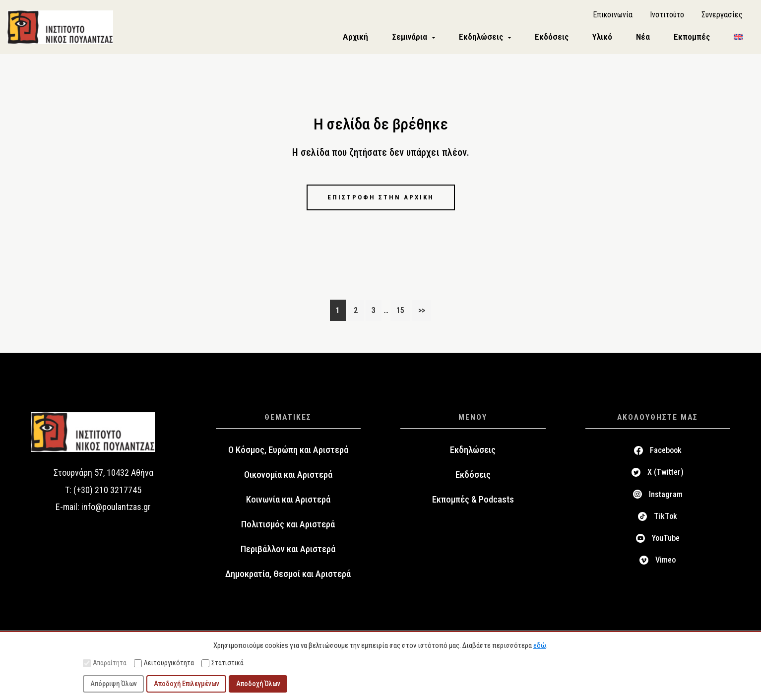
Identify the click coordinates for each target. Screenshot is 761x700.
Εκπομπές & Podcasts (473, 502)
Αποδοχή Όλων (258, 684)
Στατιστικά (222, 663)
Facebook (666, 452)
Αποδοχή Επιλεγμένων (187, 684)
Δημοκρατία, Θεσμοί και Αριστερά (288, 576)
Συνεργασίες (722, 15)
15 (403, 311)
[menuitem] (738, 38)
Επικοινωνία (613, 15)
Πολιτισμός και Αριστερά (288, 526)
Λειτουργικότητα (164, 663)
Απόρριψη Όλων (114, 684)
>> (422, 312)
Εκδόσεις (473, 477)
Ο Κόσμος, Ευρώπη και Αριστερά (288, 452)
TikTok (666, 518)
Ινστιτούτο (667, 15)
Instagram (666, 496)
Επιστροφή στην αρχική (380, 198)
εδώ (540, 645)
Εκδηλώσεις (473, 452)
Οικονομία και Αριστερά (288, 477)
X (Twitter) (666, 474)
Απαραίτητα (105, 663)
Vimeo (666, 562)
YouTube (666, 540)
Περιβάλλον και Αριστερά (288, 551)
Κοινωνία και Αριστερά (288, 502)
